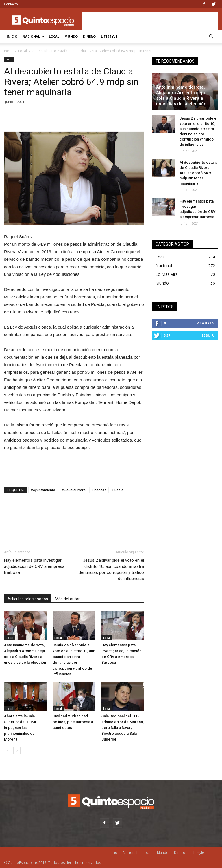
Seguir (208, 335)
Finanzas (99, 490)
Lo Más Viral (167, 274)
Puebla (118, 490)
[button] (211, 37)
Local (54, 36)
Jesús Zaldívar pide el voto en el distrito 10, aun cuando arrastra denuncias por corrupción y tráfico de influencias (111, 569)
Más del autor (67, 599)
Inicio (12, 36)
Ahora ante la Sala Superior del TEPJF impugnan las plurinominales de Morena (21, 728)
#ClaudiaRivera (74, 490)
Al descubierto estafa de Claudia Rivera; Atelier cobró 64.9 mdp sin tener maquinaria (198, 173)
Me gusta (205, 323)
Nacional (33, 36)
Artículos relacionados (28, 599)
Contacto (11, 4)
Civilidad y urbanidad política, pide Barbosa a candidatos (73, 722)
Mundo (71, 36)
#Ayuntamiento (43, 490)
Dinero (89, 36)
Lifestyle (109, 36)
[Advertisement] (150, 21)
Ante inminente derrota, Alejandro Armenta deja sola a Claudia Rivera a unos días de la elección (181, 95)
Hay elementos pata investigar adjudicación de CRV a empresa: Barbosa (35, 566)
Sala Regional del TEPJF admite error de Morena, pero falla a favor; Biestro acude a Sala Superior (123, 728)
